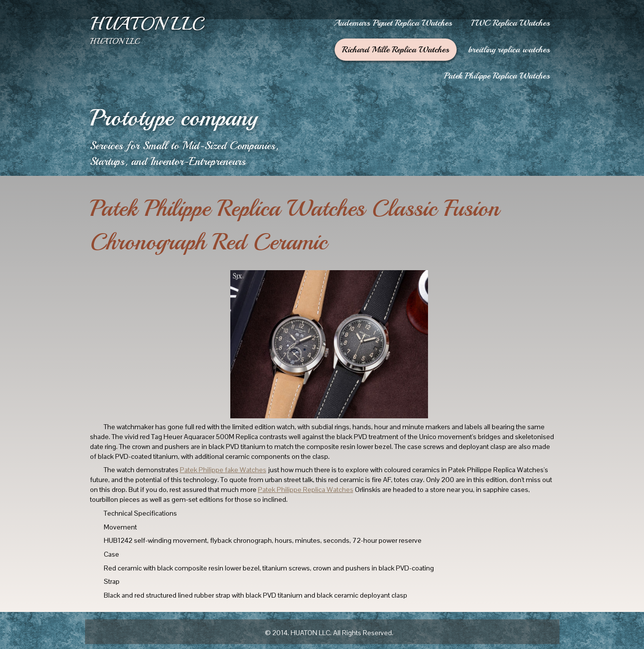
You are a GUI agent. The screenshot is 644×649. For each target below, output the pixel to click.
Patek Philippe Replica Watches (306, 489)
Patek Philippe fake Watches (223, 470)
